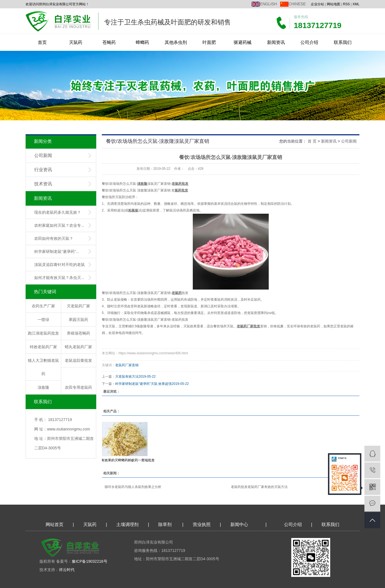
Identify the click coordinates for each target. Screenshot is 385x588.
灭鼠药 (76, 42)
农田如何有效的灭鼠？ (54, 238)
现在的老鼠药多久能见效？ (58, 212)
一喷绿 (43, 320)
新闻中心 (239, 525)
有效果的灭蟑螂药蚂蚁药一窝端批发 (128, 460)
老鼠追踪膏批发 (78, 360)
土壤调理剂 (127, 525)
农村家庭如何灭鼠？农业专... (59, 225)
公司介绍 (309, 42)
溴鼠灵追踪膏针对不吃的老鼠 (60, 265)
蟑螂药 (142, 42)
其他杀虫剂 (176, 42)
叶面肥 (209, 42)
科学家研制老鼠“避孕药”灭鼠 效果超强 (143, 384)
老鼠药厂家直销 (127, 365)
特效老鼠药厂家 (43, 347)
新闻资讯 (276, 42)
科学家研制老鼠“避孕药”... (57, 251)
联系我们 (343, 42)
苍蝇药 (109, 42)
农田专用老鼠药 (78, 387)
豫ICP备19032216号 (90, 561)
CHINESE (297, 4)
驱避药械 (243, 42)
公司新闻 (43, 155)
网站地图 (334, 4)
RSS (346, 4)
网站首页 (55, 525)
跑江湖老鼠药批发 (43, 333)
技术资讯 (43, 184)
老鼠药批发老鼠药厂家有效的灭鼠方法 (259, 487)
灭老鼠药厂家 (78, 306)
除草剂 (165, 525)
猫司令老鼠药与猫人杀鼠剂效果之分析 (133, 487)
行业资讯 (43, 170)
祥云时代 (67, 570)
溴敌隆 (43, 387)
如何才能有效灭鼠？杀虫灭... (59, 278)
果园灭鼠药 (78, 320)
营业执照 (202, 525)
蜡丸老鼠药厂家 (78, 347)
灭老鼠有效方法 (127, 377)
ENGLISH (268, 4)
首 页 (312, 141)
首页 (42, 42)
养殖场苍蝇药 (78, 333)
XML (356, 4)
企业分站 (317, 4)
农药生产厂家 (43, 306)
